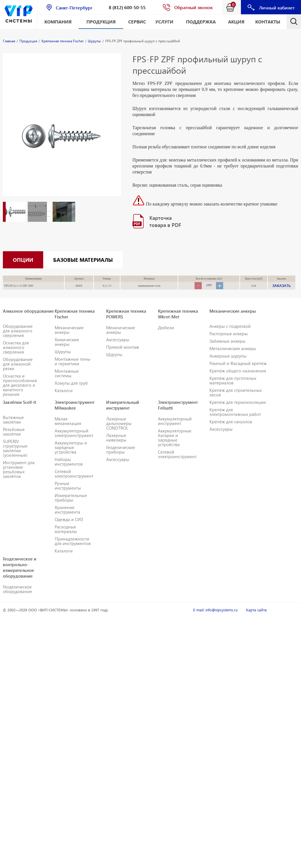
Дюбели (166, 335)
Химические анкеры (67, 350)
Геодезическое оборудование (17, 597)
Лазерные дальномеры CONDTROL (119, 431)
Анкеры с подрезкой (230, 334)
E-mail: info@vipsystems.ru (215, 617)
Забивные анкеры (227, 349)
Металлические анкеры (233, 356)
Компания (58, 22)
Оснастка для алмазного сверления (16, 355)
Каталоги (64, 398)
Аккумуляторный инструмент (175, 429)
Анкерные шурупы (228, 364)
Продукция (101, 22)
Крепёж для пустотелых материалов (233, 388)
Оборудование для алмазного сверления (18, 338)
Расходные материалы (66, 537)
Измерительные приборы (71, 505)
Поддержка (201, 22)
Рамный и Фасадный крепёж (238, 371)
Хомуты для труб (71, 391)
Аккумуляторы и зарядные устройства (71, 455)
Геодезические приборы (121, 457)
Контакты (268, 22)
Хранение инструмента (67, 517)
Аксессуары (118, 347)
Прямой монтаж (123, 355)
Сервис (137, 22)
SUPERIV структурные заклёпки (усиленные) (15, 456)
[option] (62, 130)
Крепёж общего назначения (238, 378)
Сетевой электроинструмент (74, 481)
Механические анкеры (69, 338)
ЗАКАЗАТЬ (282, 293)
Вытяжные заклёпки (13, 427)
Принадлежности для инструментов (73, 549)
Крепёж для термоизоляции (238, 410)
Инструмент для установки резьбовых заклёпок (19, 477)
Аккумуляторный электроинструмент (74, 441)
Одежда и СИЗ (69, 527)
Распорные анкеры (229, 341)
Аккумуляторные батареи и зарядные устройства (175, 445)
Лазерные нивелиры (116, 445)
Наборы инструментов (69, 469)
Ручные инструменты (68, 493)
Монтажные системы (67, 381)
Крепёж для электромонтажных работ (235, 420)
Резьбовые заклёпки (14, 439)
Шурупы (63, 359)
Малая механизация (68, 429)
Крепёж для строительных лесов (236, 400)
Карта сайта (256, 617)
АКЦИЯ (236, 22)
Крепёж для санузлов (231, 429)
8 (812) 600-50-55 (127, 7)
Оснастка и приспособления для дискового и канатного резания (20, 393)
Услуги (164, 22)
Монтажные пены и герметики (73, 369)
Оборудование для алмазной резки (18, 372)
